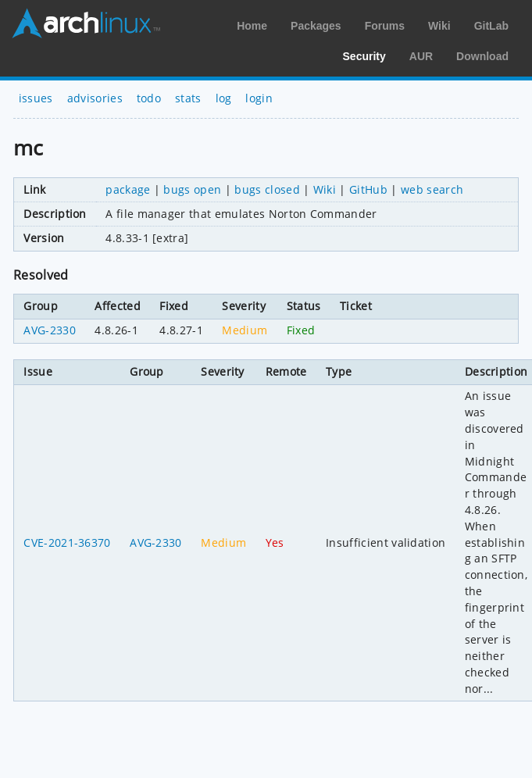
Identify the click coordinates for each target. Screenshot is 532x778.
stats (188, 98)
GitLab (491, 26)
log (224, 98)
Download (482, 56)
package (128, 189)
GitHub (368, 189)
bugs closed (267, 189)
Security (364, 56)
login (259, 98)
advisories (95, 98)
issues (36, 98)
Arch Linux (86, 23)
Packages (316, 26)
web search (432, 189)
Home (252, 26)
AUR (421, 56)
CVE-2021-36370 (67, 542)
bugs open (192, 189)
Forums (385, 26)
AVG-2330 (50, 330)
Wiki (439, 26)
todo (149, 98)
